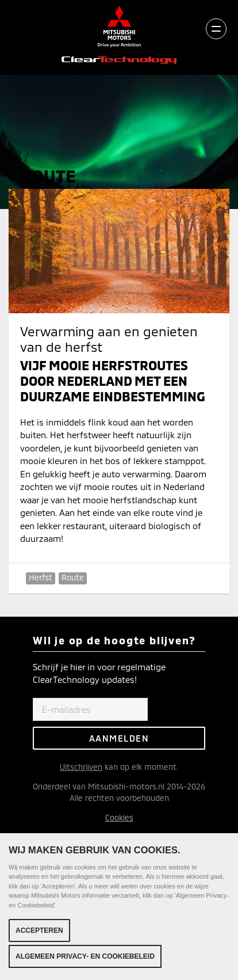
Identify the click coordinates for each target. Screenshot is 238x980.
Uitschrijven (81, 767)
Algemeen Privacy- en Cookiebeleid (85, 957)
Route (73, 577)
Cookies (119, 817)
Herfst (41, 577)
